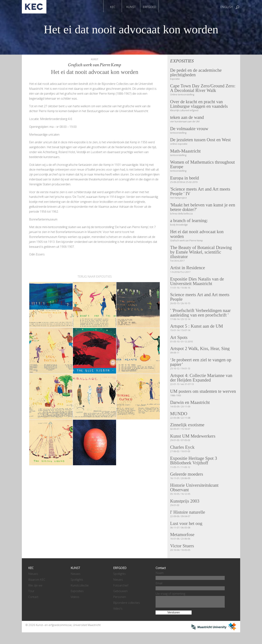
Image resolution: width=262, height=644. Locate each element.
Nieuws (33, 584)
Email (159, 593)
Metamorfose (182, 545)
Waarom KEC (37, 590)
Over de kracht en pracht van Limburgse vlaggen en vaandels (200, 104)
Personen (120, 607)
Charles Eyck (183, 456)
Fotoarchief (121, 595)
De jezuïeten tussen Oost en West (201, 141)
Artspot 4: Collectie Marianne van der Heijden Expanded (202, 381)
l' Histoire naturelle (188, 522)
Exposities (77, 601)
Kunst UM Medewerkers (193, 445)
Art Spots (179, 341)
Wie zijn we (35, 595)
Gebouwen (120, 601)
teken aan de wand (187, 118)
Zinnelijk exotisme (188, 434)
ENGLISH (227, 7)
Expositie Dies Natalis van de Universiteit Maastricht (198, 284)
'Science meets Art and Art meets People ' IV (201, 193)
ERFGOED (149, 7)
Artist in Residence (188, 270)
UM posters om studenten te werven (196, 397)
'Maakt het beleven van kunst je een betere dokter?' (203, 209)
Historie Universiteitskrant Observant (195, 497)
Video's (118, 619)
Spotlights (77, 590)
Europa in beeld (185, 179)
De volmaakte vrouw (190, 129)
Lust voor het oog (187, 533)
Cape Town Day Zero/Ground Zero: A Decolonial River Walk (204, 88)
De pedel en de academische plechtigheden (196, 73)
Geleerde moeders (187, 483)
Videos (75, 607)
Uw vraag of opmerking (170, 604)
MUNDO (179, 422)
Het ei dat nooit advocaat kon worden (198, 236)
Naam (160, 583)
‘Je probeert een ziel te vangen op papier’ (201, 365)
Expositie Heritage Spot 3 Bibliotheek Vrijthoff (194, 470)
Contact (33, 607)
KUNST (131, 7)
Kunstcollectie (80, 595)
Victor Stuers (182, 556)
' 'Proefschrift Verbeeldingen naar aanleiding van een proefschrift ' (201, 316)
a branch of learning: (189, 222)
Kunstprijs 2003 (185, 511)
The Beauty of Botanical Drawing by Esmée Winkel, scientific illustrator (202, 254)
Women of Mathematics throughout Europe (203, 166)
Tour (31, 601)
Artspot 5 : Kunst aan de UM (197, 329)
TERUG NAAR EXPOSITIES (95, 276)
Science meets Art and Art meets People (200, 300)
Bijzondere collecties (127, 613)
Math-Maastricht (186, 152)
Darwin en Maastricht (190, 411)
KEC (113, 7)
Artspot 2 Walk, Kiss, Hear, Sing (201, 352)
